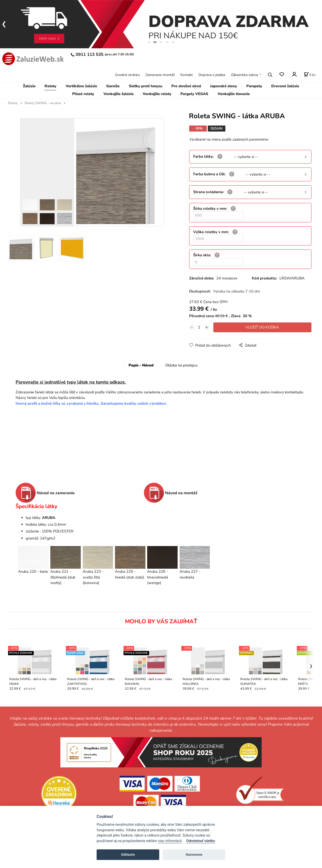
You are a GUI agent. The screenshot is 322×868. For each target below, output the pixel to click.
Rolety (50, 86)
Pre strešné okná (186, 86)
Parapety (254, 86)
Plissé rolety (83, 94)
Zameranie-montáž (160, 75)
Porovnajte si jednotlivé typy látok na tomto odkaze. (71, 382)
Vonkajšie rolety (157, 94)
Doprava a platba (212, 75)
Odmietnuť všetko (201, 841)
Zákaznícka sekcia (244, 75)
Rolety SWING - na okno (43, 103)
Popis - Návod (141, 365)
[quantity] (199, 327)
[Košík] (310, 75)
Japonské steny (224, 86)
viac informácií (170, 841)
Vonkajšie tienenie (234, 94)
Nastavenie (194, 855)
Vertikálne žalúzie (81, 86)
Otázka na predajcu (181, 365)
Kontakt (187, 75)
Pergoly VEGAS (194, 94)
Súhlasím (128, 855)
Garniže (113, 86)
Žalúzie (29, 86)
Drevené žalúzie (285, 86)
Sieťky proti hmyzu (146, 86)
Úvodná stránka (127, 75)
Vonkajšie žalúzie (118, 94)
